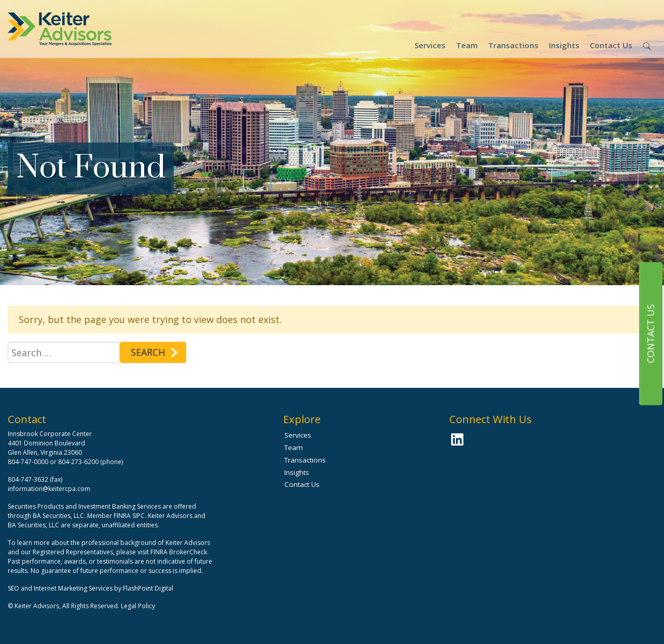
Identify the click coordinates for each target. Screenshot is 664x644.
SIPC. (139, 516)
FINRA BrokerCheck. (179, 552)
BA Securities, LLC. (59, 516)
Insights (564, 45)
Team (467, 45)
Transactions (513, 45)
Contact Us (611, 45)
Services (430, 45)
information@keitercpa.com (49, 489)
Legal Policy (138, 606)
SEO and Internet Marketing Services (61, 588)
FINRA (122, 516)
